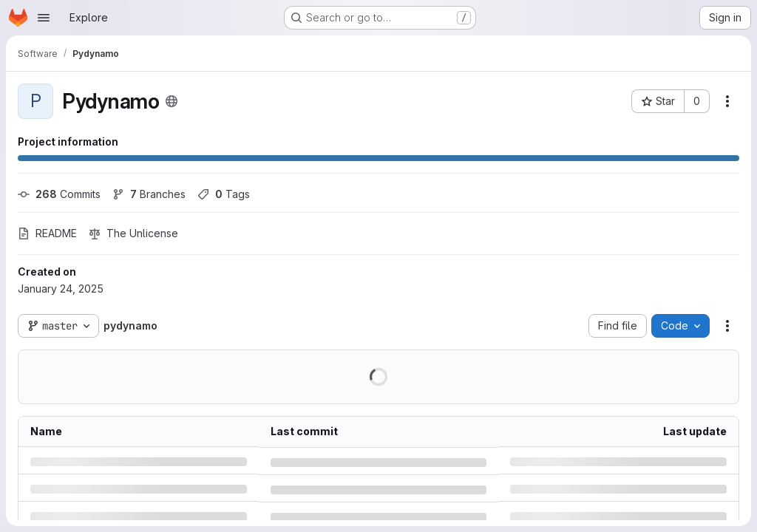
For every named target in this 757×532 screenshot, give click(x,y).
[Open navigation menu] (44, 18)
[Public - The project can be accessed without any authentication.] (172, 101)
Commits (59, 194)
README (47, 233)
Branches (149, 194)
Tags (224, 194)
